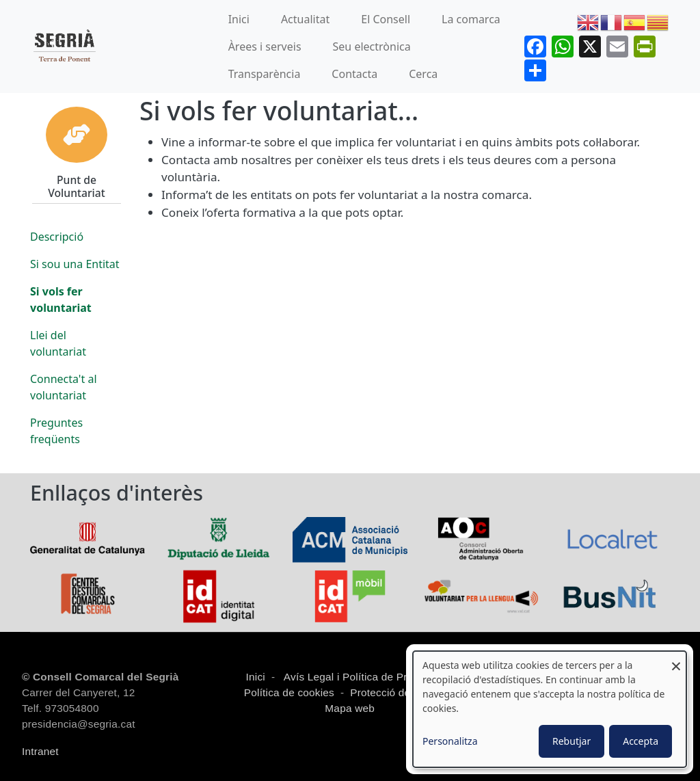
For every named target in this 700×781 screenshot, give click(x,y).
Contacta (354, 74)
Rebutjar (571, 741)
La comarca (471, 19)
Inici (239, 19)
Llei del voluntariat (58, 343)
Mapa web (348, 708)
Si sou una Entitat (75, 264)
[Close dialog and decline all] (676, 660)
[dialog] (550, 709)
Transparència (265, 74)
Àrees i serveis (265, 47)
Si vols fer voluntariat (61, 300)
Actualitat (305, 19)
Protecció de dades (396, 692)
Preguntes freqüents (56, 431)
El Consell (386, 19)
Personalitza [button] (450, 741)
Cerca (423, 74)
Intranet (40, 751)
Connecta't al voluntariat (64, 387)
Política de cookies (289, 692)
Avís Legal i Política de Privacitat (362, 677)
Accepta (641, 741)
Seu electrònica (372, 47)
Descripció (57, 237)
